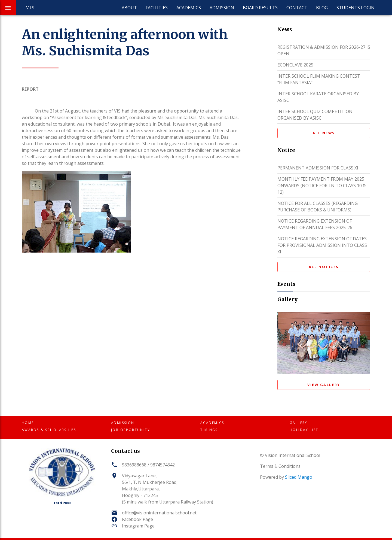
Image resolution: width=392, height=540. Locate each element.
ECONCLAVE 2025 (295, 65)
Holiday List (304, 430)
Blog (322, 8)
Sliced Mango (299, 477)
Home (28, 423)
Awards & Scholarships (49, 430)
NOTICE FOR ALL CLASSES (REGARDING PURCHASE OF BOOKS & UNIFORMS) (318, 207)
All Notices (324, 267)
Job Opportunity (131, 430)
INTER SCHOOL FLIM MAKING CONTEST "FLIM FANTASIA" (319, 79)
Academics (189, 8)
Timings (209, 430)
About (129, 8)
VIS (31, 8)
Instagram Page (138, 526)
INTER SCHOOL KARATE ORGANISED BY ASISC (318, 97)
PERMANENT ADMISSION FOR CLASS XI (318, 168)
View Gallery (324, 385)
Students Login (356, 8)
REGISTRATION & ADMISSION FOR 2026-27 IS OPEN (324, 50)
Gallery (299, 423)
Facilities (157, 8)
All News (324, 133)
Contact (297, 8)
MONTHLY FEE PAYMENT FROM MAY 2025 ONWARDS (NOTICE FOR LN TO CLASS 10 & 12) (322, 186)
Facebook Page (137, 519)
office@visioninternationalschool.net (159, 513)
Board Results (260, 8)
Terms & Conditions (280, 466)
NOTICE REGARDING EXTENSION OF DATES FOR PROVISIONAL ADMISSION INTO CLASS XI (322, 245)
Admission (222, 8)
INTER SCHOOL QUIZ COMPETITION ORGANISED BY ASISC (315, 115)
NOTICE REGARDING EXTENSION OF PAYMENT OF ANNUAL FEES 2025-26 (315, 224)
